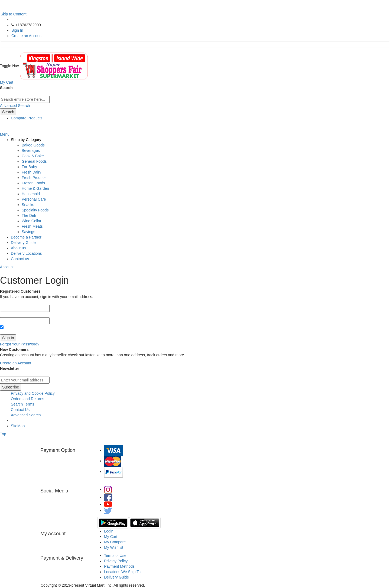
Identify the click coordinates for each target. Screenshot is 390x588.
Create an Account (27, 36)
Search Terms (22, 404)
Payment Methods (119, 566)
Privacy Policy (116, 561)
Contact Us (20, 410)
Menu (5, 134)
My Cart (111, 537)
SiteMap (18, 426)
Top (3, 434)
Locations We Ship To (122, 572)
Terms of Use (115, 556)
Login (109, 531)
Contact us (20, 259)
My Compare (115, 542)
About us (18, 248)
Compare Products (27, 118)
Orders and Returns (27, 399)
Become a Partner (26, 237)
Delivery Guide (23, 243)
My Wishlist (114, 547)
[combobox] (25, 99)
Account (7, 267)
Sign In (17, 30)
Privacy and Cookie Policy (33, 393)
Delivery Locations (26, 253)
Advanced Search (15, 106)
